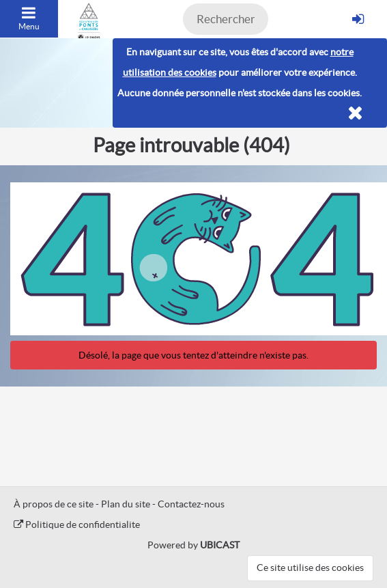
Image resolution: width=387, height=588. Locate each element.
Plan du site (126, 504)
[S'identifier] (358, 19)
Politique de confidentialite (77, 524)
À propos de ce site (54, 504)
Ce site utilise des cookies (310, 568)
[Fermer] (355, 114)
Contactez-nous (191, 504)
